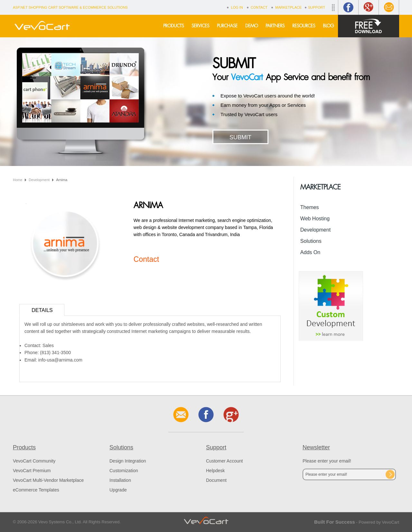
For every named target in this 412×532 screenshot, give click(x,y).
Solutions (311, 241)
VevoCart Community (34, 461)
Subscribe (390, 474)
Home (18, 180)
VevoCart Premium (32, 471)
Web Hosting (315, 219)
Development (39, 180)
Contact (259, 7)
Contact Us (389, 7)
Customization (124, 471)
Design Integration (128, 461)
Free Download (369, 26)
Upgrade (118, 490)
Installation (120, 480)
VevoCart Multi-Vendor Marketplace (48, 480)
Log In (237, 7)
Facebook (348, 7)
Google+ (369, 7)
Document (216, 480)
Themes (310, 207)
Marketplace (288, 7)
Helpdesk (215, 471)
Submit (240, 137)
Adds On (310, 252)
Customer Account (224, 461)
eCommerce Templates (36, 490)
